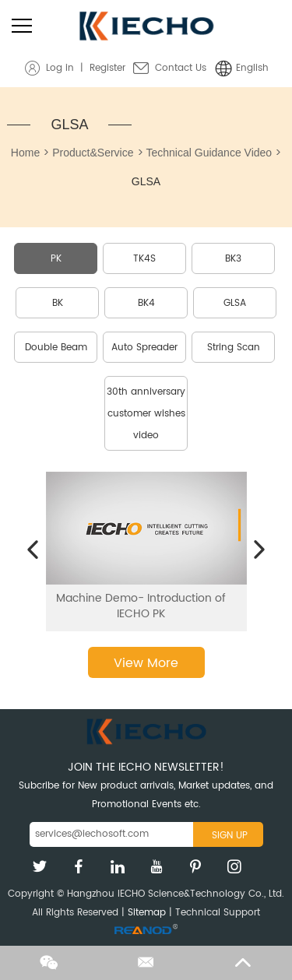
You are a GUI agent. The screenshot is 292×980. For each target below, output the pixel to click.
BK (58, 303)
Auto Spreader (144, 348)
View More (146, 663)
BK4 (146, 303)
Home (25, 153)
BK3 (233, 259)
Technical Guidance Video (209, 153)
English (252, 68)
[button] (33, 550)
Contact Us (181, 68)
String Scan (234, 348)
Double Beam (56, 348)
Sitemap (147, 913)
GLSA (69, 125)
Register (107, 68)
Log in (60, 68)
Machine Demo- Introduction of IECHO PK (141, 606)
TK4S (144, 259)
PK (56, 259)
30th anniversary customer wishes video (146, 414)
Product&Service (93, 153)
